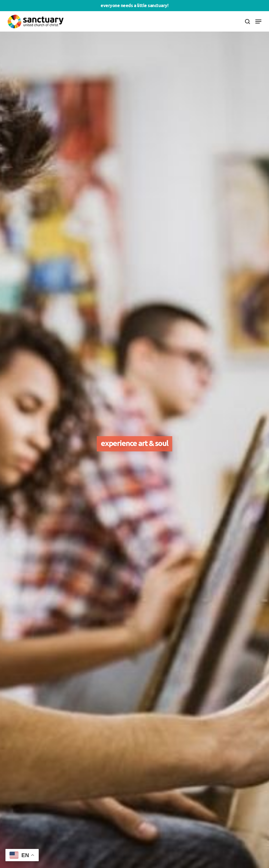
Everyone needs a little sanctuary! (134, 5)
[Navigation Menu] (258, 21)
